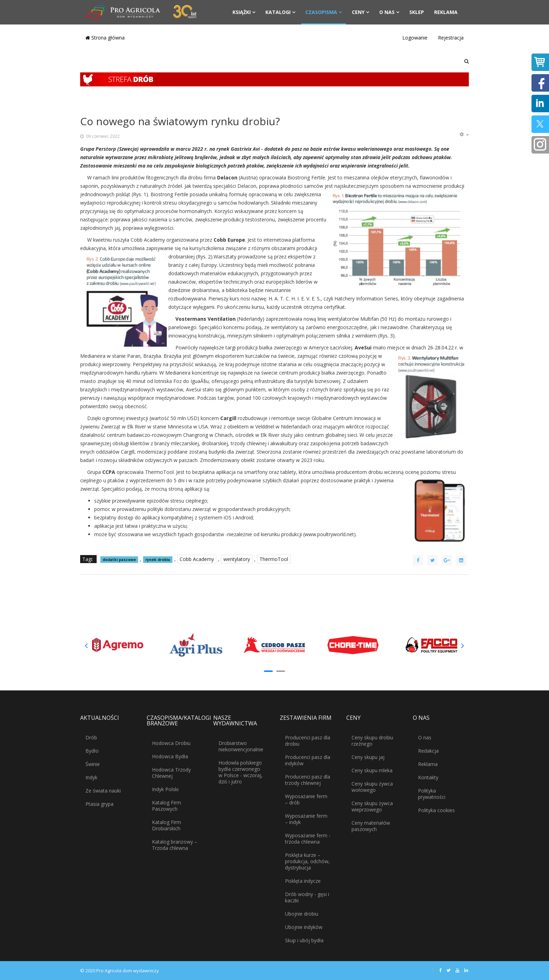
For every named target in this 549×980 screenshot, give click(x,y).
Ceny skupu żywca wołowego (372, 787)
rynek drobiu (158, 560)
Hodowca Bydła (170, 756)
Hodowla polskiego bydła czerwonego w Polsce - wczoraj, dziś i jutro (241, 772)
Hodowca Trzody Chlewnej (171, 773)
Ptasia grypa (99, 804)
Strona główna (105, 38)
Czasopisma (321, 12)
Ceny (358, 12)
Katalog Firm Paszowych (166, 806)
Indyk (91, 777)
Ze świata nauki (103, 791)
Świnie (93, 764)
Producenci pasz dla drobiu (308, 741)
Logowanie (415, 38)
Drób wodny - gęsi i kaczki (307, 897)
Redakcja (428, 751)
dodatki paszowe (119, 560)
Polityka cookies (436, 810)
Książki (242, 12)
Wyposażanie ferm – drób (306, 799)
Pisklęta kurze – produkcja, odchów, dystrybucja (307, 861)
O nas (387, 12)
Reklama (446, 12)
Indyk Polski (165, 789)
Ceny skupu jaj (368, 757)
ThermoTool (274, 559)
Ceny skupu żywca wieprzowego (372, 806)
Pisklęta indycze (303, 881)
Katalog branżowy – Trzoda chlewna (175, 845)
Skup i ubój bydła (304, 940)
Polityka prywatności (432, 794)
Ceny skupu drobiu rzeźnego (372, 741)
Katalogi (278, 12)
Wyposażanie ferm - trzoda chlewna (308, 839)
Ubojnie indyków (304, 927)
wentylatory (237, 559)
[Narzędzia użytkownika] (464, 135)
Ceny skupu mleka (372, 770)
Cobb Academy (197, 559)
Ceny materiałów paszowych (371, 826)
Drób (91, 737)
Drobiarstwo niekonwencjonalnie (241, 746)
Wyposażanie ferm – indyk (306, 819)
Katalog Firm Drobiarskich (166, 825)
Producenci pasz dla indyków (308, 760)
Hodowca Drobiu (171, 743)
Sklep (417, 12)
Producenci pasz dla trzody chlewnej (308, 780)
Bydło (92, 751)
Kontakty (428, 777)
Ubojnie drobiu (302, 914)
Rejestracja (451, 38)
